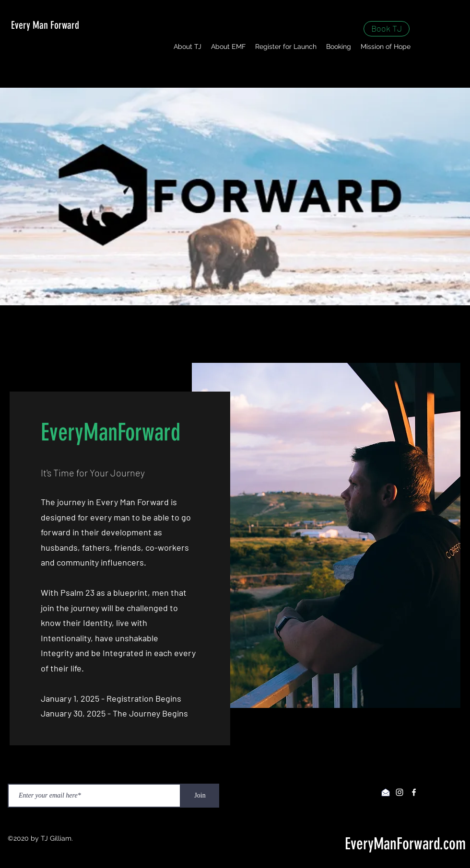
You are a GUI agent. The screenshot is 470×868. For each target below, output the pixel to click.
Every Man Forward (45, 25)
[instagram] (399, 792)
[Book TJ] (387, 29)
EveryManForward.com (405, 844)
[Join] (200, 796)
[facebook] (414, 792)
